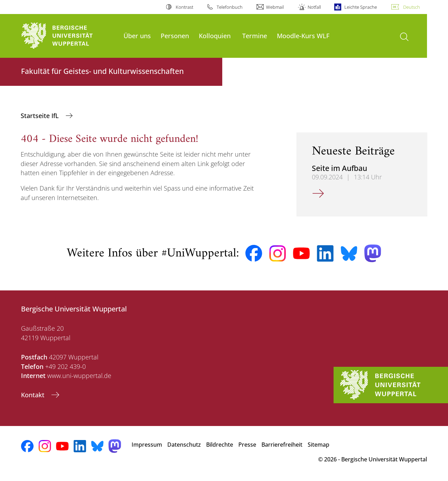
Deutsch (412, 7)
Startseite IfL (41, 116)
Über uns (137, 36)
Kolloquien (215, 36)
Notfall (314, 7)
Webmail (275, 7)
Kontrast (184, 7)
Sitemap (318, 445)
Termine (255, 36)
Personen (175, 36)
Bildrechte (220, 445)
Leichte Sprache (361, 7)
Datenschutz (184, 445)
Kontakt (34, 395)
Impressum (147, 445)
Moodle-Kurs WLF (303, 36)
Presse (247, 445)
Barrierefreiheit (282, 445)
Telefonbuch (230, 7)
